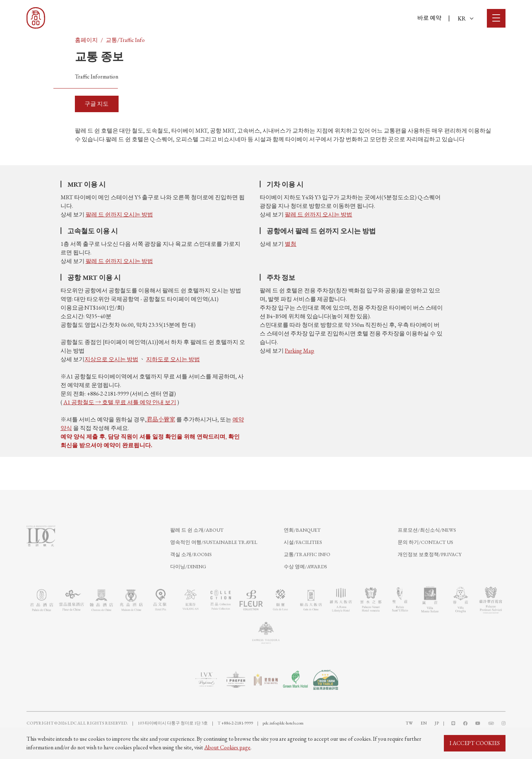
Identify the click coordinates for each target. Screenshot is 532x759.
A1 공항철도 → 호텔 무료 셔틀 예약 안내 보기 (120, 402)
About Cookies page (227, 747)
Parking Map (299, 351)
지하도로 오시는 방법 (173, 359)
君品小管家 (161, 419)
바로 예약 (429, 18)
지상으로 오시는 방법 (111, 359)
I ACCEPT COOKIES (475, 743)
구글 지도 (97, 104)
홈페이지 (86, 40)
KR (466, 18)
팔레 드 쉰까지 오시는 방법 (119, 214)
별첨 (291, 244)
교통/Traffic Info (125, 40)
